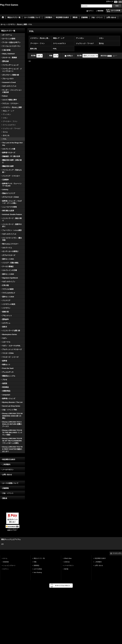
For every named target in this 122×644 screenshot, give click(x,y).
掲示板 (66, 569)
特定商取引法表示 (9, 459)
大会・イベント (8, 493)
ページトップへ (117, 553)
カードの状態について (10, 483)
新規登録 (101, 11)
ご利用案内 (6, 464)
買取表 (5, 498)
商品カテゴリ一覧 (39, 558)
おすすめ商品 (38, 569)
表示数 (33, 56)
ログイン (91, 11)
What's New (68, 558)
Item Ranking (38, 572)
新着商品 (36, 565)
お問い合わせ (7, 475)
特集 (35, 562)
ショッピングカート (9, 565)
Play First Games (9, 5)
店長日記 (67, 562)
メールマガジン (8, 470)
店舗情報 (5, 488)
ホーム (5, 558)
